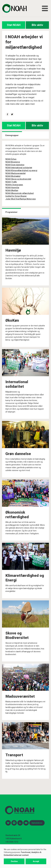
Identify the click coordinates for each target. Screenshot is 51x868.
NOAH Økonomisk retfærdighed (20, 193)
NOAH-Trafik (11, 182)
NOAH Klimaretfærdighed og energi (21, 170)
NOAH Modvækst (13, 176)
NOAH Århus (11, 159)
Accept (36, 861)
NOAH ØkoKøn (12, 190)
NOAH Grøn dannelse (15, 165)
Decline (14, 861)
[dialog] (25, 856)
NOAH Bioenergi (13, 162)
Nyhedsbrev (37, 823)
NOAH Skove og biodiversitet (18, 179)
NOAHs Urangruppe (14, 185)
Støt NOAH (14, 25)
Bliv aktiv (37, 25)
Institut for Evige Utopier (16, 196)
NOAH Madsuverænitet (15, 173)
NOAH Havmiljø (12, 188)
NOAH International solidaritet (19, 168)
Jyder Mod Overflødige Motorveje (21, 199)
